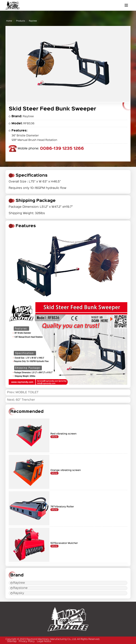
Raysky (17, 593)
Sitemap (12, 641)
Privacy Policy (27, 641)
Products (21, 21)
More (54, 437)
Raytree (33, 21)
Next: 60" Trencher (21, 400)
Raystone (19, 588)
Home (9, 21)
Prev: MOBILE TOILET (23, 392)
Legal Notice (44, 641)
